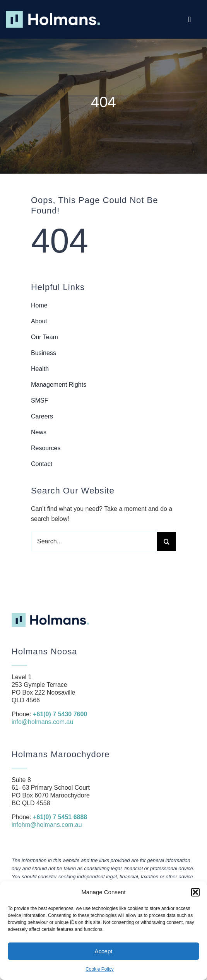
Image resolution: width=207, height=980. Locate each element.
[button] (195, 892)
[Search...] (94, 541)
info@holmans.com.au (42, 722)
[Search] (166, 541)
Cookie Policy (100, 969)
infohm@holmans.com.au (47, 825)
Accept (104, 951)
